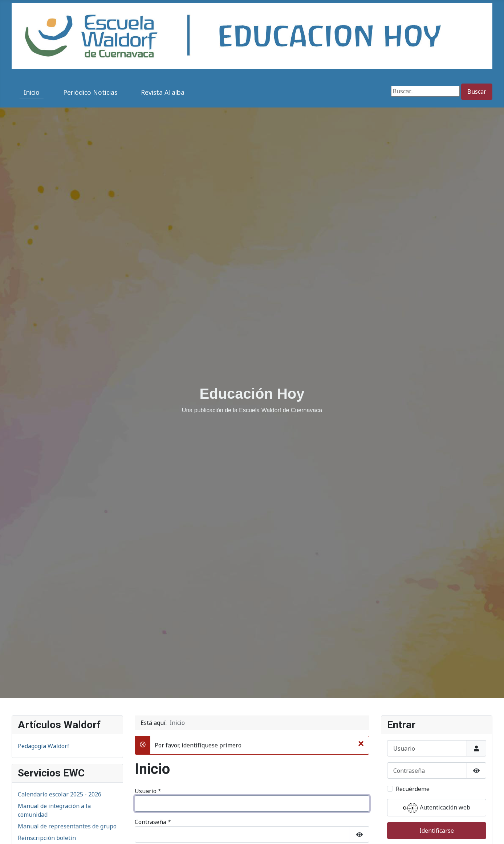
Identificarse (158, 715)
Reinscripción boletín (47, 658)
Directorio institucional (50, 670)
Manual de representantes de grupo (67, 646)
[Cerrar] (361, 563)
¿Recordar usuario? (413, 678)
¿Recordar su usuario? (171, 763)
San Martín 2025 (40, 750)
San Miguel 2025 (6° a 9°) (52, 738)
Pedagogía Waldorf (44, 566)
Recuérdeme (160, 673)
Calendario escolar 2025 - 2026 (60, 614)
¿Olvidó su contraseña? (172, 748)
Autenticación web (252, 692)
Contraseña (153, 642)
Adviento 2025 (37, 761)
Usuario (148, 611)
